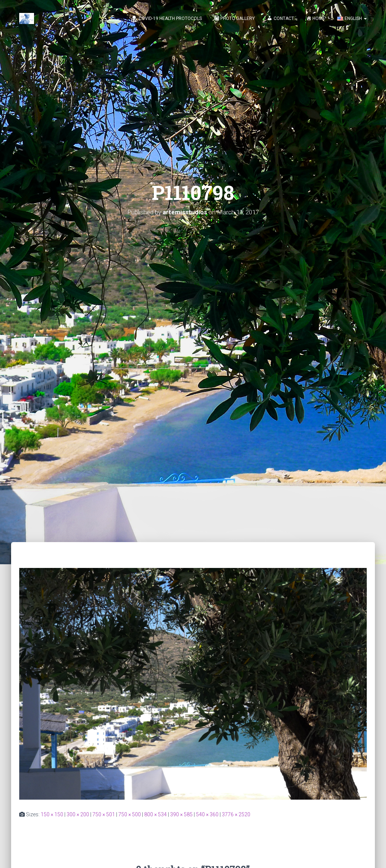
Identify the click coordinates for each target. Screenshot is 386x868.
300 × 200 (78, 814)
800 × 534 (155, 814)
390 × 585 (181, 814)
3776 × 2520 (236, 814)
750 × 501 (104, 814)
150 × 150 (52, 814)
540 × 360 (207, 814)
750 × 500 (130, 814)
